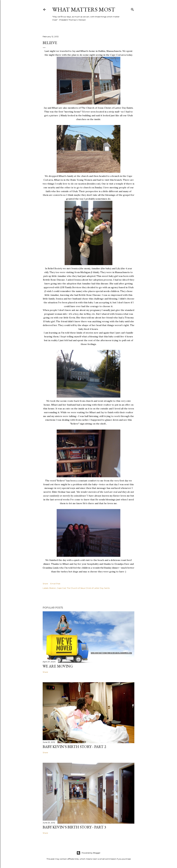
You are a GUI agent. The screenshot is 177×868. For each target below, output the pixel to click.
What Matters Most (84, 9)
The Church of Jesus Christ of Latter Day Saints (88, 588)
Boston (53, 588)
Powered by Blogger (88, 853)
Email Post (55, 584)
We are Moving (58, 666)
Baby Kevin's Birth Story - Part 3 (74, 827)
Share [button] (45, 584)
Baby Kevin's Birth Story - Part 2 (74, 747)
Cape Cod (61, 588)
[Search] (132, 9)
